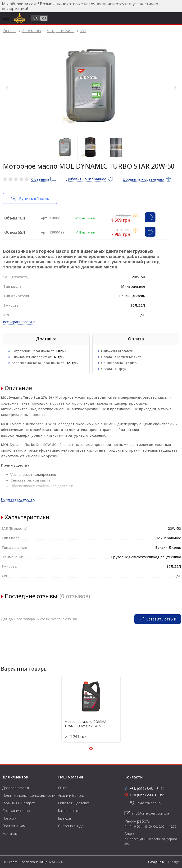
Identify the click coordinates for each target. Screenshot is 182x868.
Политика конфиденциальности (29, 795)
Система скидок (72, 826)
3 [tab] (116, 147)
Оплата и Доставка (74, 803)
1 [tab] (65, 147)
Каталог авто (69, 811)
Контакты (10, 833)
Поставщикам (14, 826)
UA (36, 18)
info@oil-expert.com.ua (150, 813)
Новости (9, 818)
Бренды (64, 818)
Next (173, 88)
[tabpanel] (91, 85)
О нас (63, 788)
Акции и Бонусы (71, 795)
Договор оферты (16, 788)
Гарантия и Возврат (19, 803)
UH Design (172, 862)
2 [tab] (91, 147)
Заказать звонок (149, 803)
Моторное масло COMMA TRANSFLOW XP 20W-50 (85, 724)
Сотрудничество (16, 811)
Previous (9, 88)
